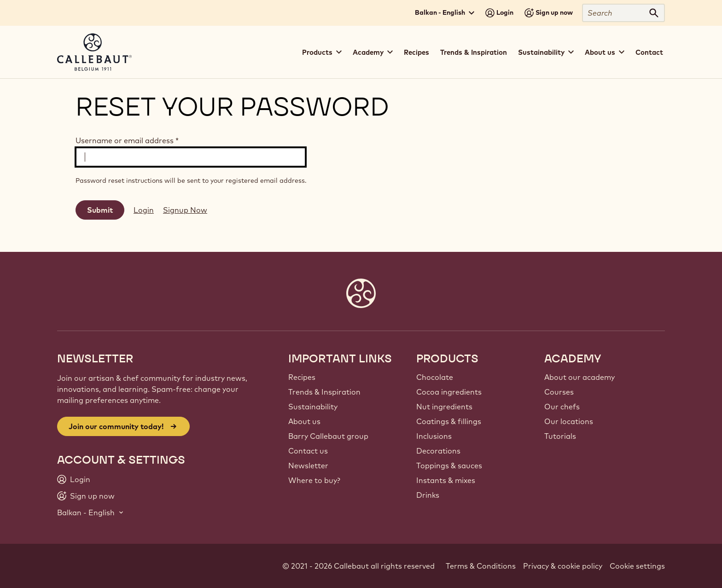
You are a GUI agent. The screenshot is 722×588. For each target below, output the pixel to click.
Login (144, 210)
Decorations (438, 451)
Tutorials (560, 436)
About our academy (579, 377)
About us (304, 421)
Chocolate (435, 377)
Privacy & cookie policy (563, 566)
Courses (559, 392)
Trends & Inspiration (474, 52)
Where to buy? (314, 480)
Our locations (569, 421)
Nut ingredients (444, 407)
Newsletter (308, 466)
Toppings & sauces (449, 466)
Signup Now (185, 210)
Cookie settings (637, 566)
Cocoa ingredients (449, 392)
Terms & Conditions (481, 566)
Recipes (416, 52)
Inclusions (434, 436)
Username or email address (127, 140)
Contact (649, 52)
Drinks (428, 495)
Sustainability (313, 407)
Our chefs (562, 407)
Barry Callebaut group (328, 436)
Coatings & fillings (449, 421)
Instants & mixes (446, 480)
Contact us (308, 451)
